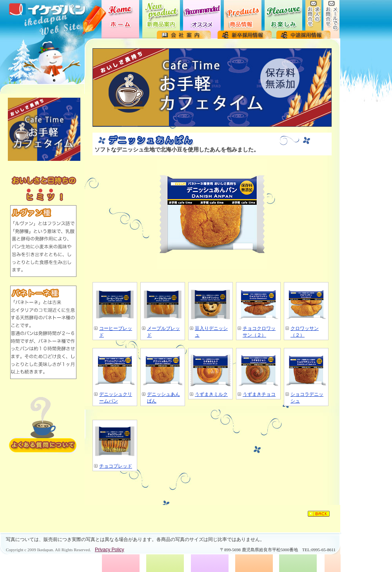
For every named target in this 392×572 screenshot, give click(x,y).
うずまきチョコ (259, 394)
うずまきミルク (211, 394)
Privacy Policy (110, 550)
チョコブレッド (116, 466)
